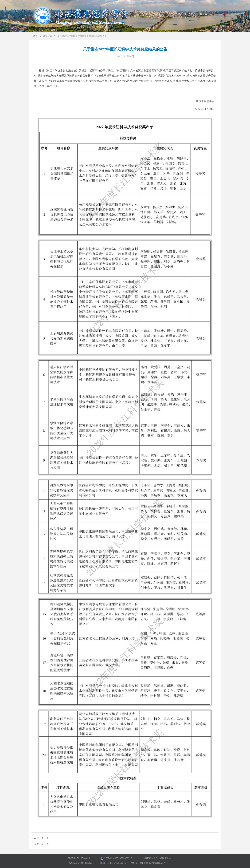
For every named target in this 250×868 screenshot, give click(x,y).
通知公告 (47, 36)
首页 (35, 36)
